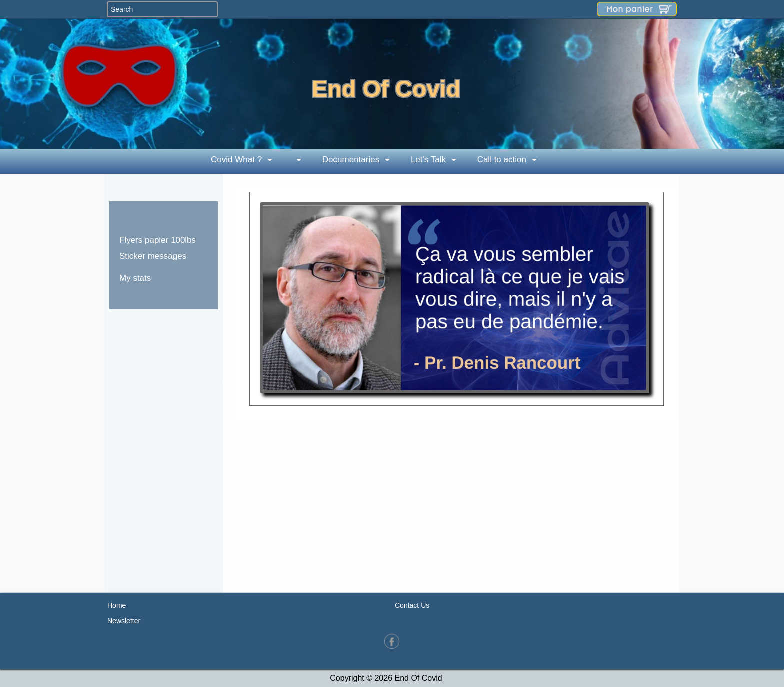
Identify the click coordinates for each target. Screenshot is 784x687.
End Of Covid (386, 89)
